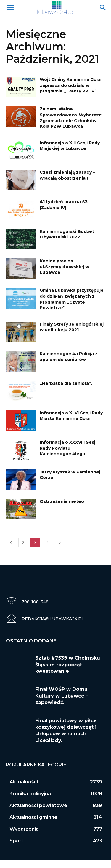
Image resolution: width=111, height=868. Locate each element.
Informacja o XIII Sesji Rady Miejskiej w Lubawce (70, 146)
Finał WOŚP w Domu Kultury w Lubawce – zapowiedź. (62, 696)
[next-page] (60, 542)
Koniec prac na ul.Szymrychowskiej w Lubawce (64, 267)
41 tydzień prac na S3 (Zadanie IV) (64, 205)
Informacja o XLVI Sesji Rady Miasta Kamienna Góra (71, 416)
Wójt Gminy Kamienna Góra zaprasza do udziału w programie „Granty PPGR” (70, 85)
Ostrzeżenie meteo (62, 501)
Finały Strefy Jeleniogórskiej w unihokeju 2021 (72, 327)
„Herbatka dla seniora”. (66, 383)
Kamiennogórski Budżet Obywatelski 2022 (67, 234)
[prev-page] (11, 542)
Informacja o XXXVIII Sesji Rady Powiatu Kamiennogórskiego (68, 448)
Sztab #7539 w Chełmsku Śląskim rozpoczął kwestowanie (68, 665)
